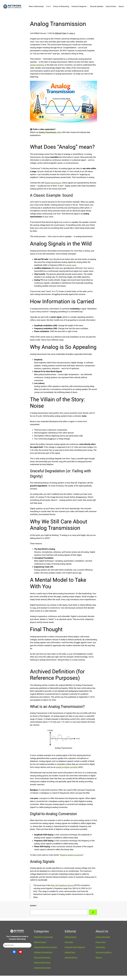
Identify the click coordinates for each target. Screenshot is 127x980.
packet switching (37, 65)
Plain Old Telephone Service (62, 885)
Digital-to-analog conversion (71, 855)
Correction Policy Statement (75, 947)
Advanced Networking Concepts (45, 947)
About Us (99, 957)
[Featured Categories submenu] (87, 6)
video (50, 132)
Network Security (40, 942)
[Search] (93, 912)
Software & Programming (43, 952)
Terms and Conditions (103, 952)
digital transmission (53, 183)
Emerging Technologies (42, 968)
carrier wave (71, 265)
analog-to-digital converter (67, 767)
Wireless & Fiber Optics (42, 963)
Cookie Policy (100, 947)
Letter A (72, 33)
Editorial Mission (71, 937)
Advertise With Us (71, 957)
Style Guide (69, 942)
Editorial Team (61, 33)
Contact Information (103, 937)
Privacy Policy (101, 942)
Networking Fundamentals (43, 937)
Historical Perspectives (42, 957)
